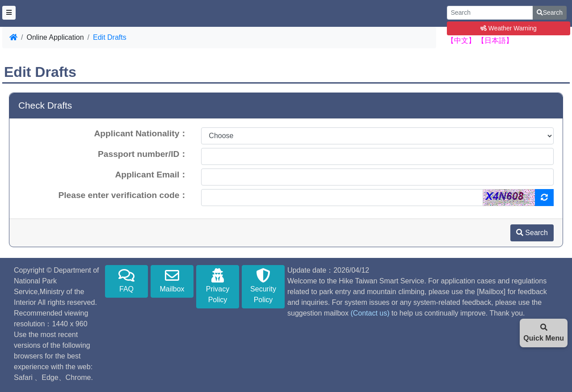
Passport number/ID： (143, 154)
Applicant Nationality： (141, 133)
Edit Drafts (110, 37)
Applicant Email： (151, 175)
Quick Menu (544, 333)
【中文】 (461, 40)
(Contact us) (370, 313)
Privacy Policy (218, 286)
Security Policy (263, 286)
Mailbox (172, 280)
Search (550, 13)
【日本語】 (495, 40)
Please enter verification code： (123, 195)
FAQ (126, 280)
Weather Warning (509, 28)
